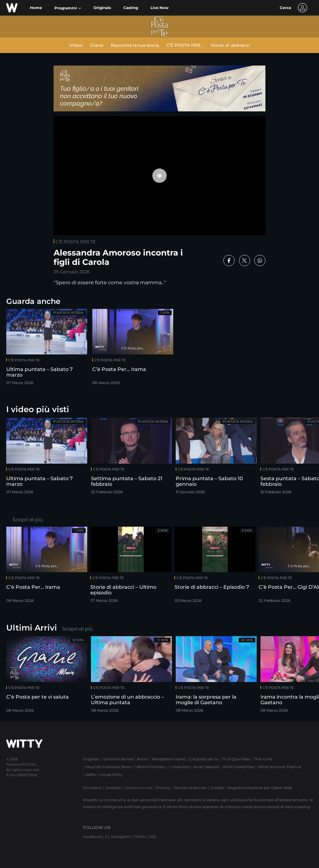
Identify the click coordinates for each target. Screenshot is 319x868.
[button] (68, 8)
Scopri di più (28, 520)
